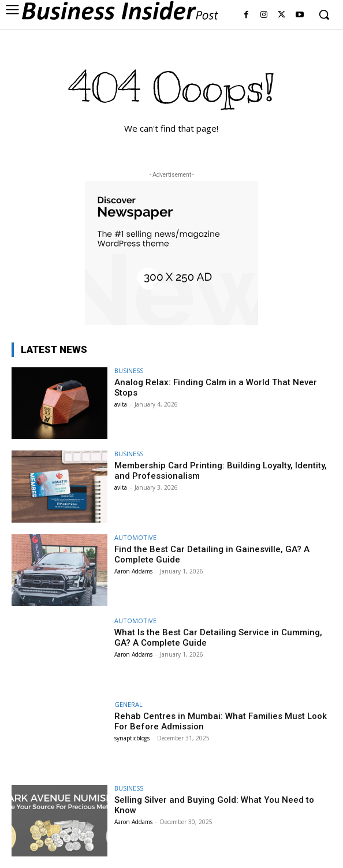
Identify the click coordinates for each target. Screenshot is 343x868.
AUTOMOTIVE (135, 537)
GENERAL (128, 704)
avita (121, 404)
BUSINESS (129, 370)
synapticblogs (132, 738)
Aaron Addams (133, 571)
